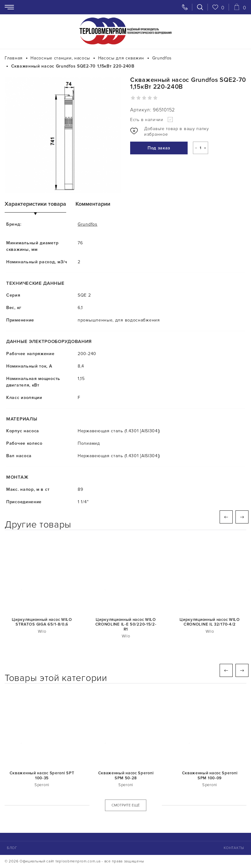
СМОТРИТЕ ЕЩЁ (126, 805)
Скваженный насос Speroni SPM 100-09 (210, 776)
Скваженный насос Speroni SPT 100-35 (42, 776)
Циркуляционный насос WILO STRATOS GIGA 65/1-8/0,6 (42, 622)
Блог (12, 848)
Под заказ (159, 148)
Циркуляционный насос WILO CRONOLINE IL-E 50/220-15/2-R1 (126, 625)
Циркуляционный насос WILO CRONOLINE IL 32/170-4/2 (210, 622)
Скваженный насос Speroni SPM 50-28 (126, 776)
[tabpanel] (63, 135)
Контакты (234, 848)
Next (242, 517)
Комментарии (93, 204)
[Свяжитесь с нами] (185, 7)
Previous (226, 517)
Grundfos (88, 224)
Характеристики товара (35, 204)
